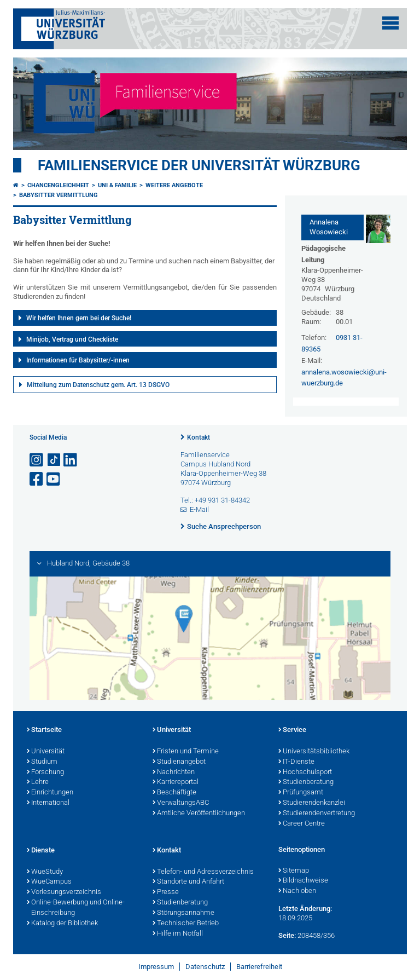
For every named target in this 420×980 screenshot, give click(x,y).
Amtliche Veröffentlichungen (199, 814)
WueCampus (49, 882)
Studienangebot (179, 762)
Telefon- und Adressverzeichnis (203, 872)
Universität (46, 752)
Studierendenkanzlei (312, 803)
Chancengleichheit (58, 185)
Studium (42, 762)
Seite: (287, 935)
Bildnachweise (303, 881)
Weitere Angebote (174, 185)
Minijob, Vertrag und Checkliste (72, 339)
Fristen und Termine (186, 752)
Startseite (44, 730)
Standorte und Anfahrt (188, 882)
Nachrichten (174, 773)
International (48, 803)
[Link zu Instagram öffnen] (37, 460)
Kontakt (199, 437)
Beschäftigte (174, 793)
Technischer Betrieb (186, 924)
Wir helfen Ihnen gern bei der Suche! (79, 318)
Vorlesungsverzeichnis (64, 892)
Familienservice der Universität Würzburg (199, 165)
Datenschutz (205, 967)
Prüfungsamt (301, 793)
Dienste (41, 851)
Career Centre (302, 824)
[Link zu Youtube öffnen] (54, 479)
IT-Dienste (296, 762)
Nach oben (297, 891)
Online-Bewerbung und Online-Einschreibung (76, 908)
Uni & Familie (117, 185)
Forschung (45, 773)
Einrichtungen (50, 793)
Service (292, 730)
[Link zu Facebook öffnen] (37, 479)
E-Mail (199, 509)
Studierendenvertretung (317, 814)
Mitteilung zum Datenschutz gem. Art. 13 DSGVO (98, 385)
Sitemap (294, 871)
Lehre (38, 782)
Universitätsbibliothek (314, 752)
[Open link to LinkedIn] (71, 460)
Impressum (156, 967)
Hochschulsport (305, 773)
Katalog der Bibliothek (62, 924)
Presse (166, 892)
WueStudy (45, 872)
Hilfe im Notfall (178, 934)
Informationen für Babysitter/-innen (78, 360)
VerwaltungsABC (181, 803)
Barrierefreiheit (259, 967)
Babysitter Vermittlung (59, 195)
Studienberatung (306, 782)
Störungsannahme (183, 913)
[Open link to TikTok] (54, 460)
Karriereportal (176, 782)
